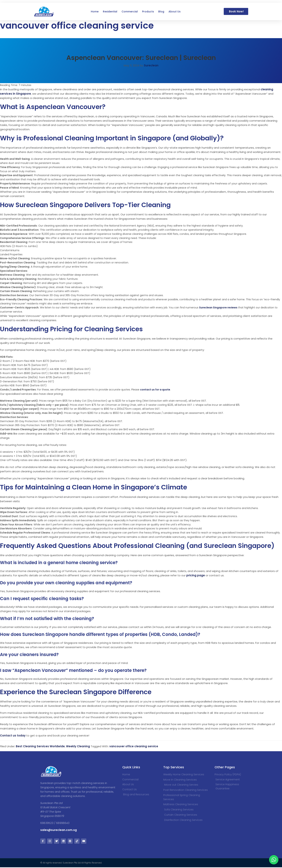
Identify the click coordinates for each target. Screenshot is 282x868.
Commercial (130, 12)
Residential (110, 12)
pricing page (196, 575)
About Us (175, 12)
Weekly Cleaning (78, 746)
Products (148, 12)
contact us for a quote (155, 390)
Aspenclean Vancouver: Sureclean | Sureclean (141, 58)
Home (95, 12)
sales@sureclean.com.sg (59, 830)
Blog (161, 12)
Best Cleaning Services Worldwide (40, 746)
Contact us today (13, 735)
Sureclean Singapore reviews (218, 308)
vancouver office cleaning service (134, 746)
